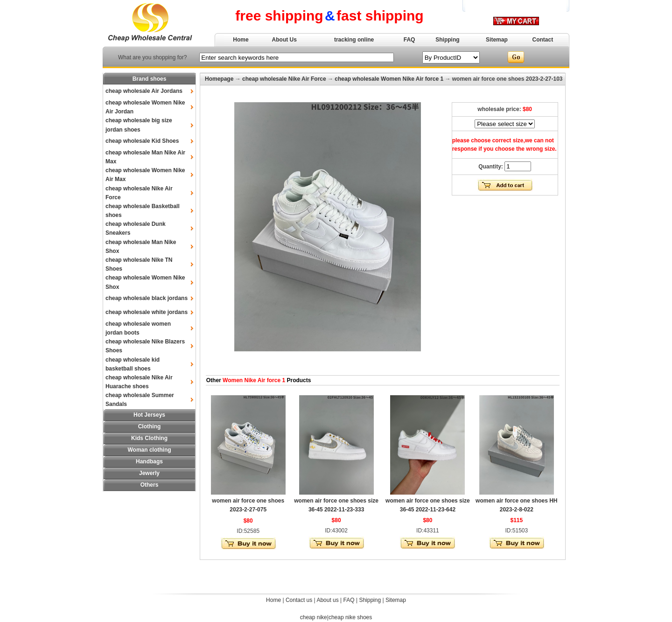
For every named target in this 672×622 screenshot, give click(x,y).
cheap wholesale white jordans (147, 312)
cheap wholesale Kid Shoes (142, 141)
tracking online (354, 40)
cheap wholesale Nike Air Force (284, 79)
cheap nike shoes (350, 617)
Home (241, 40)
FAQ (409, 40)
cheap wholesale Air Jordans (144, 91)
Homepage (219, 79)
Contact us (299, 600)
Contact (543, 40)
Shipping (447, 40)
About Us (284, 40)
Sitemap (497, 40)
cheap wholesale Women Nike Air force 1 (389, 79)
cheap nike (314, 617)
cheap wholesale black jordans (147, 298)
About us (327, 600)
